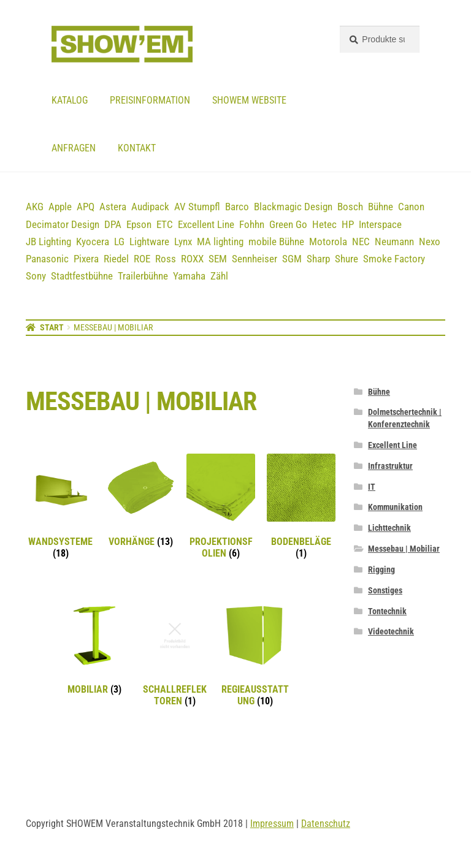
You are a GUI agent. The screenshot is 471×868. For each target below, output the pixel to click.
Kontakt (137, 148)
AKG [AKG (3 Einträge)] (35, 207)
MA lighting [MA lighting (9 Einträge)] (220, 242)
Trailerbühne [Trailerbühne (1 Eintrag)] (143, 276)
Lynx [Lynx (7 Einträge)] (183, 242)
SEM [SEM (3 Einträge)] (218, 259)
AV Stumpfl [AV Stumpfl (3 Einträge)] (197, 207)
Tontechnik (387, 611)
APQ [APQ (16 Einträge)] (86, 207)
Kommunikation (395, 507)
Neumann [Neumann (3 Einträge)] (394, 242)
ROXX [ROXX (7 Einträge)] (192, 259)
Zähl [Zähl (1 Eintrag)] (219, 276)
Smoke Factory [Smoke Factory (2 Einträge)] (394, 259)
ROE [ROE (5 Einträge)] (142, 259)
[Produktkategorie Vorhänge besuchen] (141, 501)
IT (372, 487)
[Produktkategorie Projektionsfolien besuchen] (221, 507)
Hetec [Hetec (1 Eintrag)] (324, 224)
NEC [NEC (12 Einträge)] (361, 242)
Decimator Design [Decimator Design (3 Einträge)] (63, 224)
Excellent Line (392, 445)
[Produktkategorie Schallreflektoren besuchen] (175, 654)
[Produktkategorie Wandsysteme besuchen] (61, 507)
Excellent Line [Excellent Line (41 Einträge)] (206, 224)
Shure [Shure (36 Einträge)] (347, 259)
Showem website (249, 100)
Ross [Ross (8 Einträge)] (166, 259)
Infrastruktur (390, 466)
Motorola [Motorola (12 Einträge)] (328, 242)
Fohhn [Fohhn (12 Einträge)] (252, 224)
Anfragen (74, 148)
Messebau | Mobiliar (404, 549)
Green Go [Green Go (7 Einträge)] (288, 224)
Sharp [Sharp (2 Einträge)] (318, 259)
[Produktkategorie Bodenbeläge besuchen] (301, 507)
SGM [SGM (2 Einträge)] (292, 259)
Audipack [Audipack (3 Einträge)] (150, 207)
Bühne (379, 392)
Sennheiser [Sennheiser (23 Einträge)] (255, 259)
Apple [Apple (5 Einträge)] (60, 207)
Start (52, 327)
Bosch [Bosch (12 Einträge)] (350, 207)
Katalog (70, 100)
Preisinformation (150, 100)
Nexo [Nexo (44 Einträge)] (430, 242)
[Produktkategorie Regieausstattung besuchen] (255, 654)
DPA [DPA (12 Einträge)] (113, 224)
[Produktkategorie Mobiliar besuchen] (95, 649)
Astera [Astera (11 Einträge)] (113, 207)
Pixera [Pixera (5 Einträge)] (86, 259)
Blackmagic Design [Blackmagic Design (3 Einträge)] (293, 207)
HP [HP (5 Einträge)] (348, 224)
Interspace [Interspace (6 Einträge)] (380, 224)
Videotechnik (391, 631)
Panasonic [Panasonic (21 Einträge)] (47, 259)
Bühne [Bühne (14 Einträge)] (381, 207)
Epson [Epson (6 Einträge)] (139, 224)
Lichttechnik (389, 528)
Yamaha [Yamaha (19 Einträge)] (189, 276)
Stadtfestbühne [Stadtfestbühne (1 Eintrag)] (82, 276)
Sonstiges (385, 590)
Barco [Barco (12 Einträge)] (237, 207)
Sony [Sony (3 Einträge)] (36, 276)
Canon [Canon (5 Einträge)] (411, 207)
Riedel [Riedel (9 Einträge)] (116, 259)
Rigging (381, 569)
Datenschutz (326, 824)
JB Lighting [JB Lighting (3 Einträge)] (48, 242)
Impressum (272, 824)
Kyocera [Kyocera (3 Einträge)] (93, 242)
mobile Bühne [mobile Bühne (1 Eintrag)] (276, 242)
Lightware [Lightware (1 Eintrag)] (149, 242)
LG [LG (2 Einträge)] (119, 242)
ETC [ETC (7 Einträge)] (165, 224)
